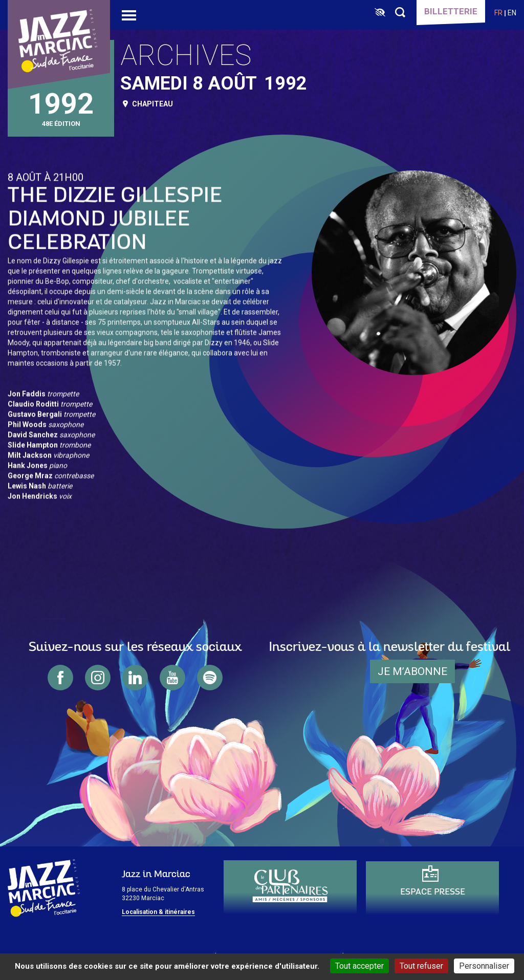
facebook (60, 678)
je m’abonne (412, 671)
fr (498, 13)
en (512, 13)
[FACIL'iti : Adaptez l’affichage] (380, 13)
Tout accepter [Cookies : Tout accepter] (359, 966)
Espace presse (433, 892)
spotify (210, 678)
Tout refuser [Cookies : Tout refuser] (421, 966)
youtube (172, 678)
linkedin (135, 678)
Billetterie (451, 11)
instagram (98, 678)
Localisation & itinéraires (158, 912)
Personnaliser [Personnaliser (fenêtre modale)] (484, 966)
